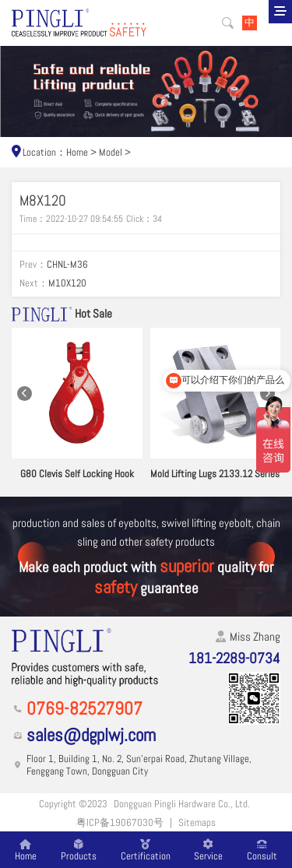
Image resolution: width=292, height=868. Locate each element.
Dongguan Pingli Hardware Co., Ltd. (182, 804)
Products (79, 850)
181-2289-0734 (234, 659)
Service (208, 850)
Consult (262, 850)
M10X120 (67, 283)
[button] (25, 394)
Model (111, 152)
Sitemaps (197, 822)
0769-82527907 (84, 709)
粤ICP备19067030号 (120, 822)
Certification (146, 850)
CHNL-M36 (67, 264)
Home (77, 152)
